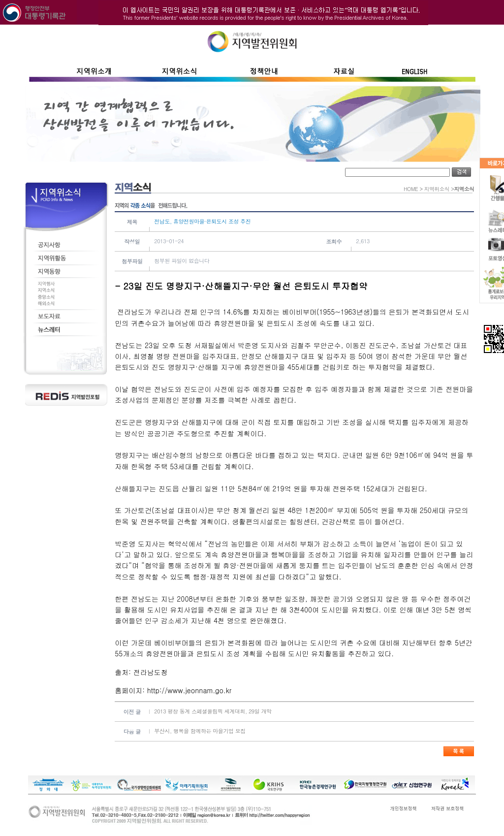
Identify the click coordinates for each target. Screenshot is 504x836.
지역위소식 (437, 189)
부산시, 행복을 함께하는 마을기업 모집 (200, 731)
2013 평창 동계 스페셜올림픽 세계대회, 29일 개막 (213, 711)
